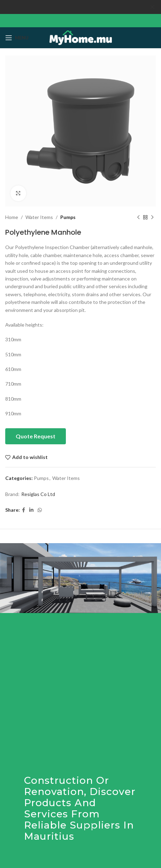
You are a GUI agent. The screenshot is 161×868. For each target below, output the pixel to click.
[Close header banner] (152, 7)
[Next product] (152, 217)
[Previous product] (138, 217)
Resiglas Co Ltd (38, 494)
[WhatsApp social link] (40, 510)
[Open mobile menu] (17, 38)
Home (12, 217)
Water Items (39, 217)
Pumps (68, 217)
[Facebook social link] (24, 510)
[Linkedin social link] (31, 510)
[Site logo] (81, 37)
